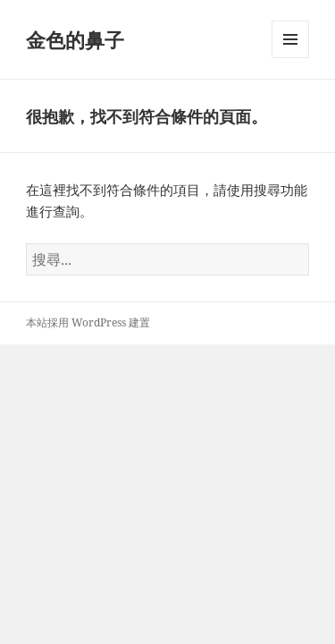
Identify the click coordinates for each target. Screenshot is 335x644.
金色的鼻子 (75, 39)
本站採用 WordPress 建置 (88, 322)
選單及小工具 (290, 58)
